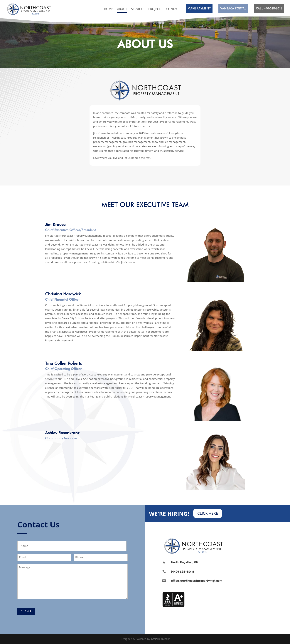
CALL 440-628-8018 (269, 8)
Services (138, 9)
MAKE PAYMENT (199, 8)
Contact (173, 9)
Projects (155, 9)
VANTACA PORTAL (233, 8)
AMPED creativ (160, 639)
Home (108, 9)
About (122, 9)
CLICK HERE (208, 513)
